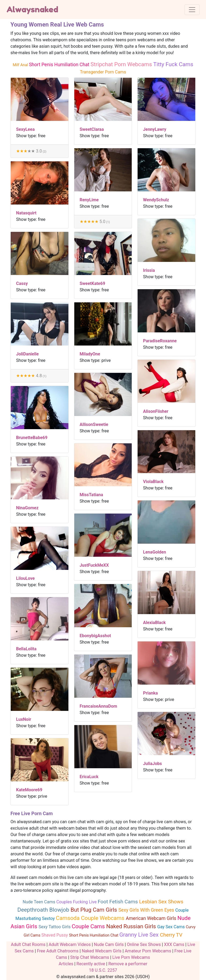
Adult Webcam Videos (70, 944)
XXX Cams (174, 944)
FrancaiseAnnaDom (98, 706)
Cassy (22, 283)
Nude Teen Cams (40, 902)
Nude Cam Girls (109, 944)
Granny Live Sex (140, 935)
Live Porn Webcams (131, 957)
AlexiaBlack (154, 623)
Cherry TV (171, 935)
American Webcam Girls (152, 918)
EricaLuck (89, 777)
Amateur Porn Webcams (148, 951)
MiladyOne (90, 354)
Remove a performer (128, 964)
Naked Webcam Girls (102, 951)
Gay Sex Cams (171, 927)
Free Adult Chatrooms (58, 951)
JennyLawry (155, 129)
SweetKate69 (92, 283)
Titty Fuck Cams (173, 64)
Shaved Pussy (55, 935)
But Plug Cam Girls (94, 910)
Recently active (91, 964)
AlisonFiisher (156, 411)
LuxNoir (24, 719)
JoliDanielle (27, 354)
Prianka (150, 693)
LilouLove (25, 578)
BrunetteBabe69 (32, 438)
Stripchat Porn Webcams (122, 64)
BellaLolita (26, 649)
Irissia (149, 270)
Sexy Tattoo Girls (55, 927)
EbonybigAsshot (95, 636)
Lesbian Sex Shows (161, 902)
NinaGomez (27, 508)
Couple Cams (89, 926)
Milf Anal (21, 65)
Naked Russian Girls (132, 926)
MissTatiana (91, 495)
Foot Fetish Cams (118, 902)
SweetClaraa (92, 129)
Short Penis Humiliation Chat (60, 65)
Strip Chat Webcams (90, 957)
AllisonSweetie (94, 424)
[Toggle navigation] (192, 10)
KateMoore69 (29, 790)
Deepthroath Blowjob (44, 910)
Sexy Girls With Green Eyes (147, 910)
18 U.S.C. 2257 (103, 970)
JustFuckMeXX (94, 565)
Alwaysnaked (32, 9)
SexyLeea (25, 129)
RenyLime (89, 200)
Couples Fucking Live (77, 902)
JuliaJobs (152, 764)
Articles (66, 964)
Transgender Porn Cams (103, 72)
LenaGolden (154, 552)
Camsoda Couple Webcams (91, 918)
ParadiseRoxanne (160, 341)
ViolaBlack (153, 482)
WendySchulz (156, 200)
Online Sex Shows (144, 944)
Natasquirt (26, 213)
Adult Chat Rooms (28, 944)
